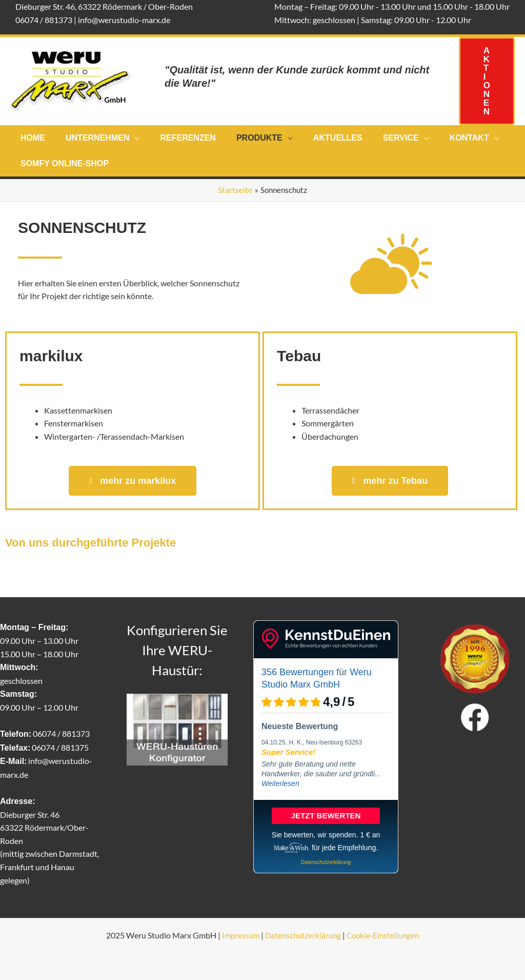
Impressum (237, 935)
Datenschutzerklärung (302, 935)
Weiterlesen (280, 783)
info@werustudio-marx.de (124, 20)
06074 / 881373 (44, 20)
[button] (487, 81)
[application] (128, 138)
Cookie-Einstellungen (385, 935)
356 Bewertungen (298, 672)
